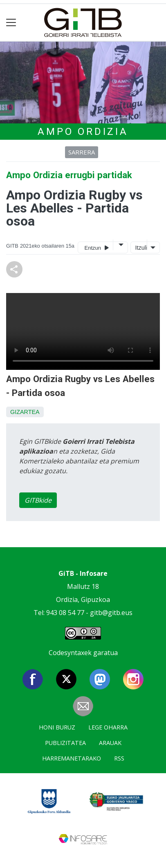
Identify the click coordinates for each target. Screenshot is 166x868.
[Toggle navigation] (11, 23)
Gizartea (25, 412)
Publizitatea (65, 743)
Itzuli (140, 248)
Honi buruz (57, 727)
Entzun (97, 247)
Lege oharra (108, 727)
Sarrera (82, 152)
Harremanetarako (72, 758)
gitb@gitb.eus (111, 613)
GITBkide (38, 500)
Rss (119, 758)
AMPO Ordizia (83, 132)
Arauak (110, 743)
